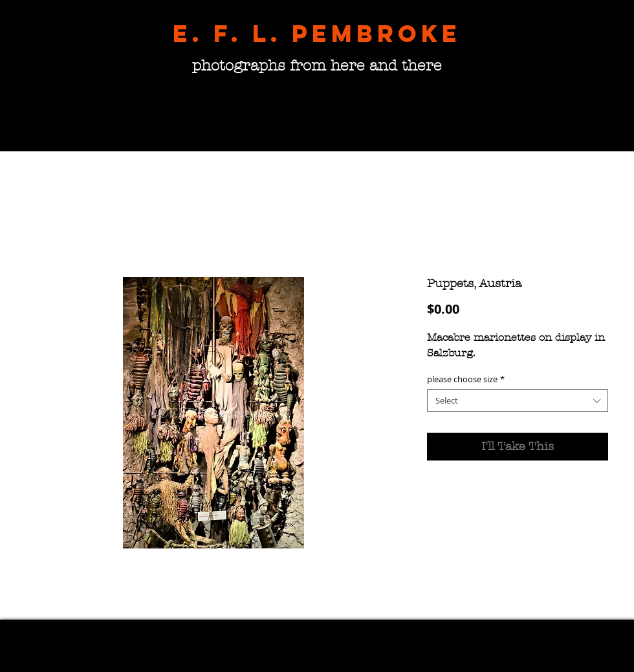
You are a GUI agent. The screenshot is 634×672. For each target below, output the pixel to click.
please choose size (466, 379)
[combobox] (518, 401)
